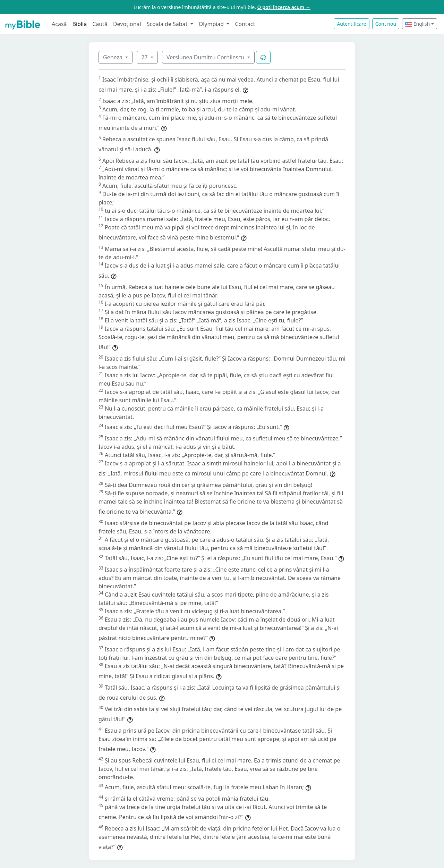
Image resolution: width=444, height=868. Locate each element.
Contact (245, 24)
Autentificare (351, 24)
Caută (100, 24)
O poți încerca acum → (284, 7)
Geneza (113, 57)
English (417, 24)
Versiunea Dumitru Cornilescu (206, 57)
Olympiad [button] (212, 24)
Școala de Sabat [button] (168, 24)
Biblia (80, 24)
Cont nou (386, 24)
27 (145, 57)
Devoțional (127, 24)
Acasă (59, 24)
